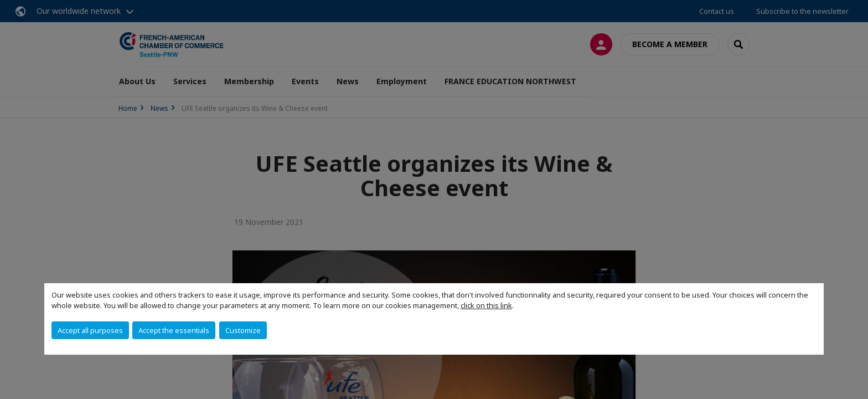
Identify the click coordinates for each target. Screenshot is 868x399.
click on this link (486, 305)
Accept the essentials (174, 330)
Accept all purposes (90, 330)
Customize (243, 330)
